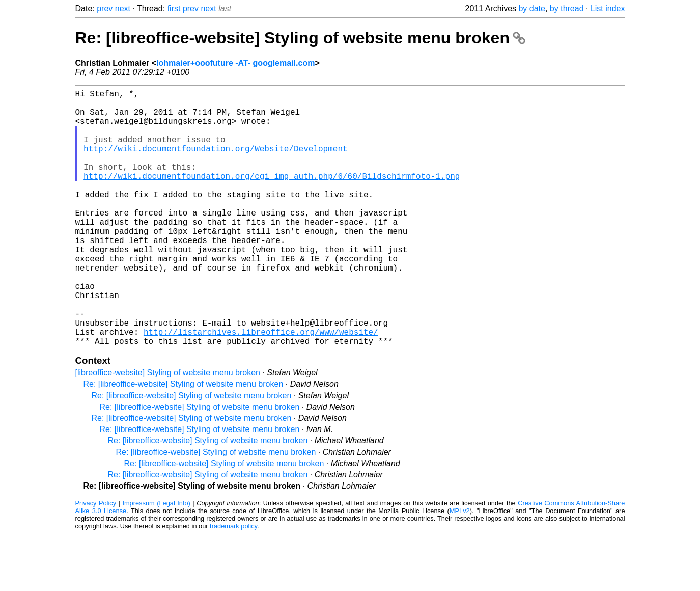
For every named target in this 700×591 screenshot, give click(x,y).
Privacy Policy (96, 560)
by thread (567, 8)
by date (531, 8)
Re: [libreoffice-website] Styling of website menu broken (300, 38)
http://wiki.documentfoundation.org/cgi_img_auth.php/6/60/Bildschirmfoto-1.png (272, 196)
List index (608, 8)
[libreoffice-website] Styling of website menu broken (168, 430)
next (123, 8)
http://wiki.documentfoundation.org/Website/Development (215, 163)
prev (105, 8)
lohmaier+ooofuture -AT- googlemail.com (235, 63)
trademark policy (233, 583)
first (174, 8)
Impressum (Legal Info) (156, 560)
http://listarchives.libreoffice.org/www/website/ (261, 387)
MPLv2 (460, 568)
